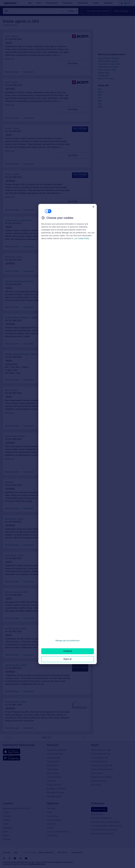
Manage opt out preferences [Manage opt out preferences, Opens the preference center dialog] (67, 641)
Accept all (67, 651)
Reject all (68, 659)
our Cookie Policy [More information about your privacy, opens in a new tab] (82, 238)
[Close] (93, 207)
